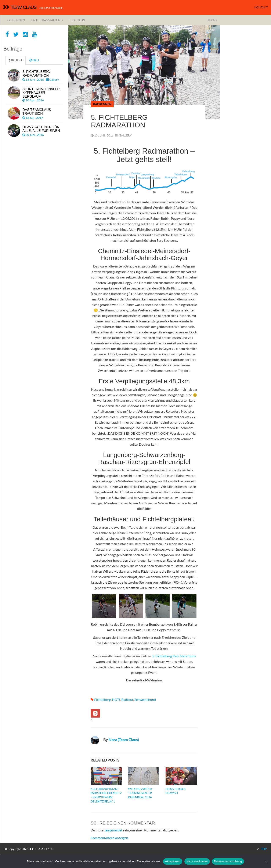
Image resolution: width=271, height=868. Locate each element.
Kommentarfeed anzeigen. (110, 838)
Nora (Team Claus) (124, 740)
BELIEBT (16, 60)
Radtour (127, 699)
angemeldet (114, 830)
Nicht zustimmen (197, 861)
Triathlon (77, 20)
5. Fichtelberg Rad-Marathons (174, 656)
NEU (34, 60)
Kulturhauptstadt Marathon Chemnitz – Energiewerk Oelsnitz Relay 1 (106, 795)
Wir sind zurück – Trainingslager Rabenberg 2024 (141, 793)
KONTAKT (261, 7)
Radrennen (16, 20)
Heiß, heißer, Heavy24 (176, 791)
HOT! (116, 699)
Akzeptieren (173, 861)
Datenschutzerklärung (228, 861)
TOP (262, 849)
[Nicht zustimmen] (266, 861)
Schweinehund (145, 699)
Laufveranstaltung (47, 20)
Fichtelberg (102, 699)
